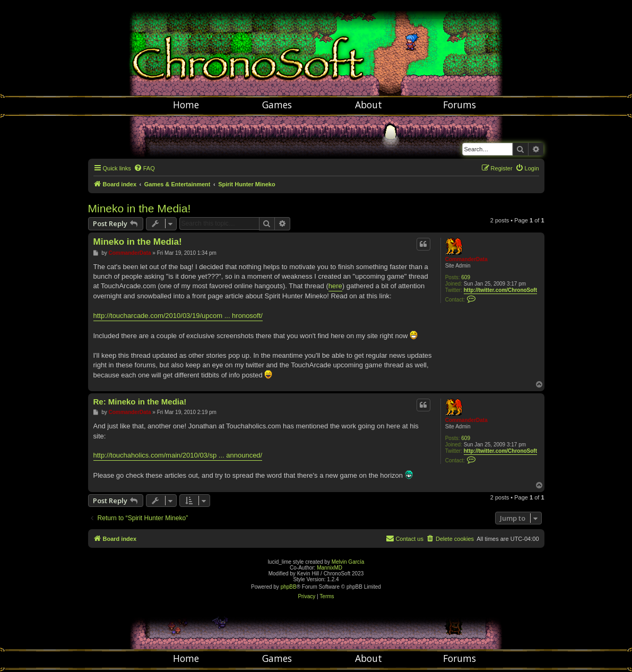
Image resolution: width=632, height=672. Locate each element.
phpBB (289, 587)
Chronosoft (316, 48)
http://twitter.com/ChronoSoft (500, 290)
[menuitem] (144, 168)
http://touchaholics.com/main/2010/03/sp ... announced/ (178, 455)
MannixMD (330, 568)
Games (277, 105)
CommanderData (466, 259)
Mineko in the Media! (140, 208)
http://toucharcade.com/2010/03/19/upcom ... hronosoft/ (178, 316)
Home (186, 105)
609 (466, 277)
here (335, 286)
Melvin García (348, 562)
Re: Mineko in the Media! (140, 402)
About (369, 105)
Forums (460, 105)
